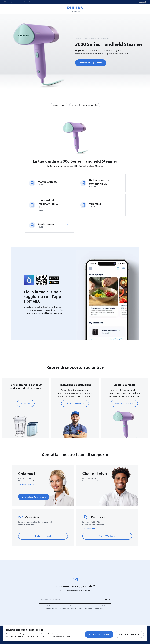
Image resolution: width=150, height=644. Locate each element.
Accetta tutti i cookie (99, 634)
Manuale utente (59, 105)
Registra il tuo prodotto (91, 63)
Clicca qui (26, 403)
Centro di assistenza (75, 403)
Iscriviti (106, 600)
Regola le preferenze (129, 634)
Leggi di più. (100, 608)
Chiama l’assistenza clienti (34, 497)
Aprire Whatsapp (107, 536)
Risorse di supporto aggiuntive (85, 105)
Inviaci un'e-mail (43, 536)
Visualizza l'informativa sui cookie (55, 636)
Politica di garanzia (124, 403)
